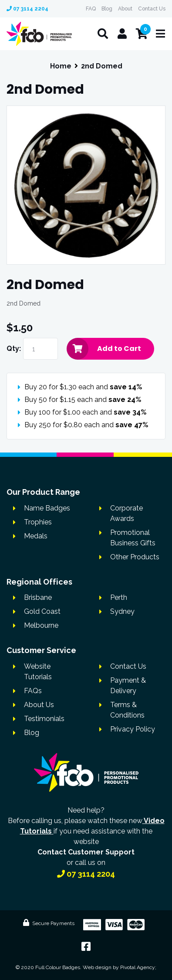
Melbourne (41, 625)
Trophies (38, 522)
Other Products (135, 557)
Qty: (14, 349)
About (125, 9)
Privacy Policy (133, 729)
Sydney (122, 611)
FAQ (91, 9)
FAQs (33, 691)
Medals (36, 536)
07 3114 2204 (27, 9)
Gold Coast (42, 611)
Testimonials (44, 719)
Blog (107, 9)
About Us (39, 705)
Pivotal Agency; (138, 967)
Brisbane (38, 597)
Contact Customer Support (86, 852)
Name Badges (47, 508)
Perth (119, 597)
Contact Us (152, 9)
